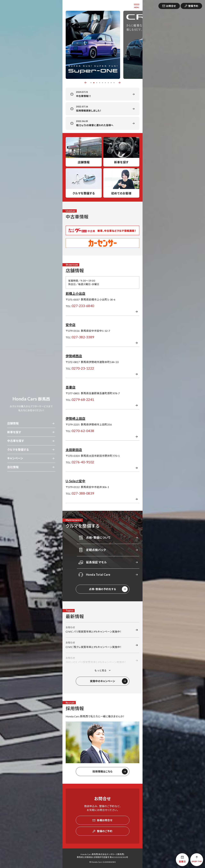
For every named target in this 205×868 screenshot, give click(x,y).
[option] (93, 45)
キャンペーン (15, 458)
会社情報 (13, 467)
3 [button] (97, 83)
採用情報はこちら (102, 771)
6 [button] (105, 83)
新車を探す (14, 432)
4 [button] (100, 83)
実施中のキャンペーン (103, 681)
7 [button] (108, 83)
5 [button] (102, 83)
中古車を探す (16, 441)
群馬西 (31, 399)
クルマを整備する (18, 450)
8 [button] (111, 83)
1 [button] (91, 83)
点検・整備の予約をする (102, 589)
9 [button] (114, 83)
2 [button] (94, 83)
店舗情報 (13, 423)
